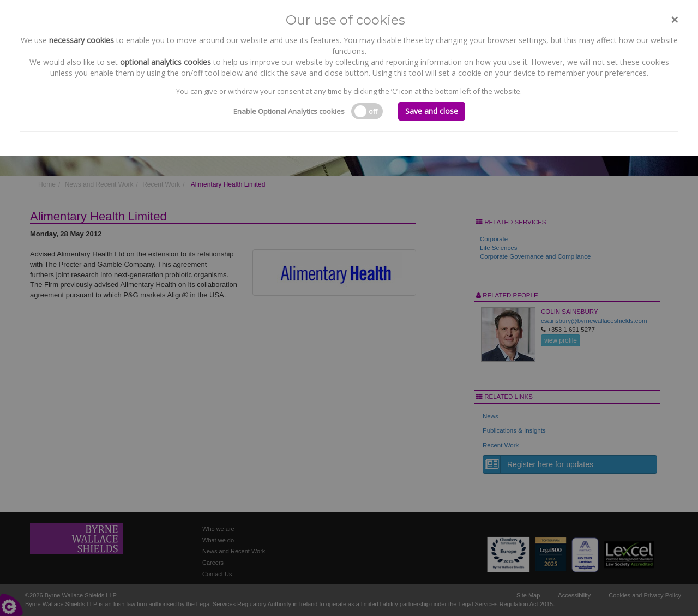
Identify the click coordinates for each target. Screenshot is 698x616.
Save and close (432, 111)
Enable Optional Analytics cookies (289, 111)
